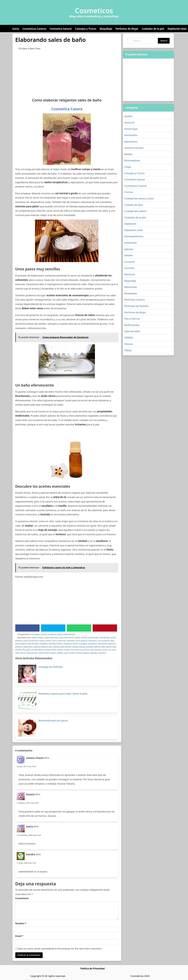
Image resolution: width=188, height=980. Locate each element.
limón (54, 650)
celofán (48, 641)
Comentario (22, 898)
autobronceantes (134, 148)
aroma (77, 638)
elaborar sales (47, 647)
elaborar (37, 647)
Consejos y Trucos (86, 29)
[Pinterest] (105, 628)
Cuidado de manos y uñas (139, 198)
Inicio (16, 29)
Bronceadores (132, 160)
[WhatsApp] (79, 628)
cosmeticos (92, 644)
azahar (113, 638)
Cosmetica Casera (67, 109)
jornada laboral (38, 650)
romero (105, 650)
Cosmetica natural (61, 29)
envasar (75, 647)
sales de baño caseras (47, 653)
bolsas (42, 641)
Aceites (40, 638)
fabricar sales (100, 647)
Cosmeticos (94, 11)
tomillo (72, 653)
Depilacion (130, 224)
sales (114, 650)
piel (92, 650)
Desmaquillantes (134, 236)
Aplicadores (131, 142)
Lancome (129, 262)
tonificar (79, 653)
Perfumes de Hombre (136, 306)
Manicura (130, 274)
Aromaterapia (93, 638)
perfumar (78, 650)
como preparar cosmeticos (86, 641)
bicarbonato (34, 641)
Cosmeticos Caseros (34, 29)
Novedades (131, 293)
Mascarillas (131, 287)
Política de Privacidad (93, 969)
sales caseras (20, 653)
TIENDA (129, 338)
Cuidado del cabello (135, 211)
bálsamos (19, 641)
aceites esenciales (51, 638)
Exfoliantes (130, 243)
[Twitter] (53, 628)
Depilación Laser (134, 230)
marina (60, 650)
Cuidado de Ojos (134, 205)
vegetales (94, 653)
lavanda (48, 650)
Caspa (128, 167)
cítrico (54, 641)
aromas (84, 638)
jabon (28, 650)
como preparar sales (106, 641)
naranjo (67, 650)
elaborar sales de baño (62, 647)
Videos (128, 350)
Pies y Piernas (132, 319)
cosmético (83, 644)
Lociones (129, 268)
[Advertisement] (67, 73)
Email (19, 936)
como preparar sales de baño (27, 644)
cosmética (43, 644)
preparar (98, 650)
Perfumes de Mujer (127, 29)
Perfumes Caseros (134, 300)
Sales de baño (69, 634)
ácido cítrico (69, 638)
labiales (128, 255)
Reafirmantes (132, 325)
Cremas (129, 192)
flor (24, 650)
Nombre (21, 923)
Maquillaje (106, 29)
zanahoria (102, 653)
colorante (62, 641)
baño (26, 641)
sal (110, 650)
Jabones (129, 249)
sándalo (60, 653)
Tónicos (128, 344)
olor (72, 650)
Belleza (128, 154)
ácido (61, 638)
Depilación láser (177, 29)
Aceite (34, 638)
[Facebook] (27, 628)
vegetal (86, 653)
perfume (86, 650)
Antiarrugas (131, 129)
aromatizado (105, 638)
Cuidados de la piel (153, 29)
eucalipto (90, 647)
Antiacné (129, 123)
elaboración (28, 647)
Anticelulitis (131, 135)
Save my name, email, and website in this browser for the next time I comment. (59, 949)
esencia (82, 647)
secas (66, 653)
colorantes (70, 641)
